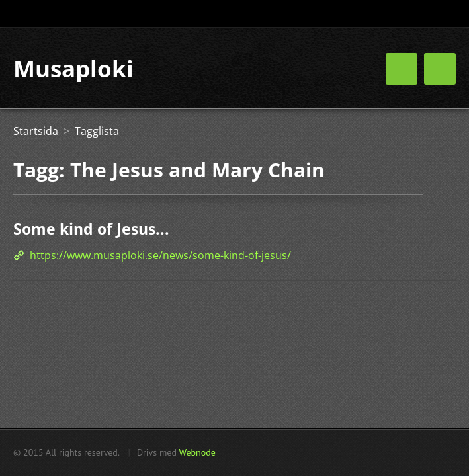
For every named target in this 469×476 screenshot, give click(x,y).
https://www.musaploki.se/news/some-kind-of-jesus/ (160, 255)
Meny (440, 69)
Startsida (36, 131)
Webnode (197, 452)
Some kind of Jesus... (91, 229)
